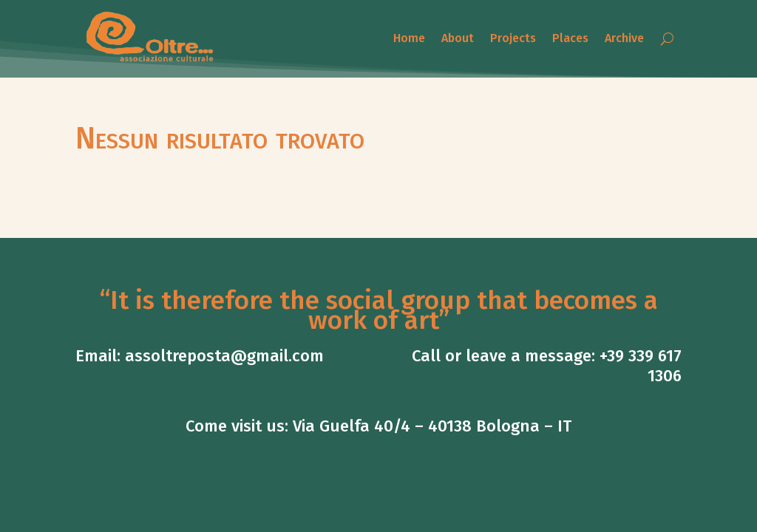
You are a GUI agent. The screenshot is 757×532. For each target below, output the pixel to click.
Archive (624, 38)
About (458, 38)
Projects (513, 38)
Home (409, 38)
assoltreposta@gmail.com (224, 356)
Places (570, 38)
